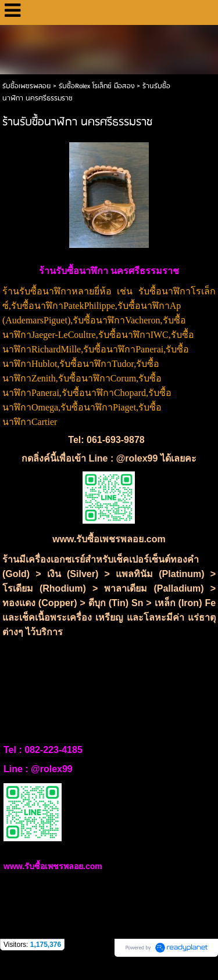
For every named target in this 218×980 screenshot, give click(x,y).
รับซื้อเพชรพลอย (26, 86)
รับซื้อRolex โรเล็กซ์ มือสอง (97, 86)
